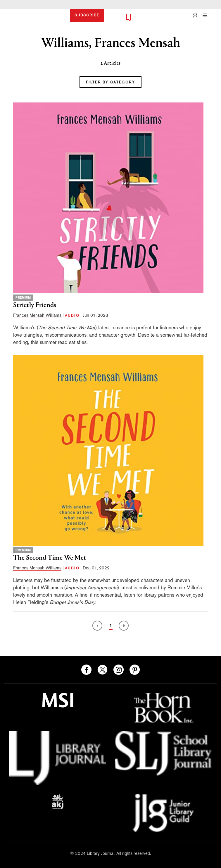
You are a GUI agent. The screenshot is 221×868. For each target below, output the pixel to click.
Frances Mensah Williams (37, 315)
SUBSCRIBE (87, 15)
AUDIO (72, 316)
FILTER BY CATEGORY (110, 82)
